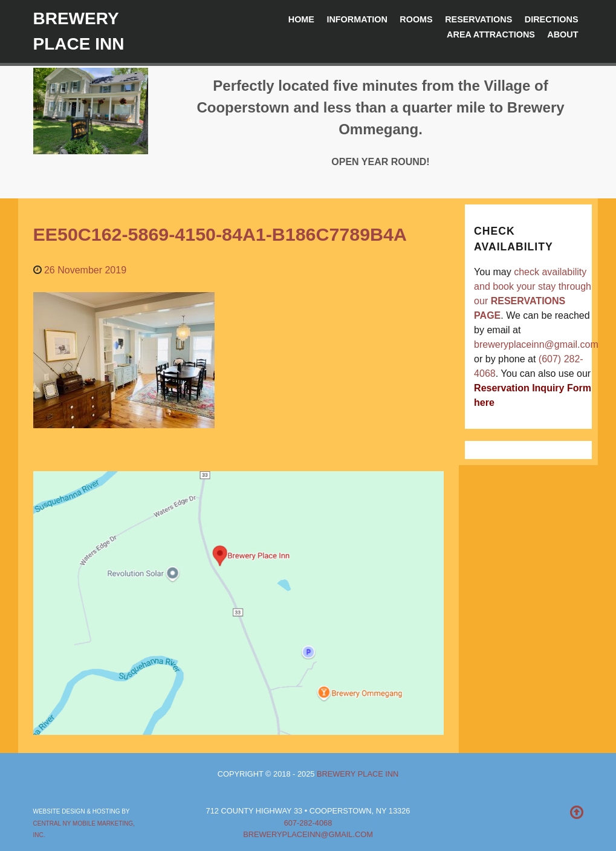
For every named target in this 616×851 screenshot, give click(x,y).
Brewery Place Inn (358, 774)
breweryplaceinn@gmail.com (536, 344)
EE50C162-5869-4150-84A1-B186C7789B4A (220, 234)
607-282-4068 (308, 823)
